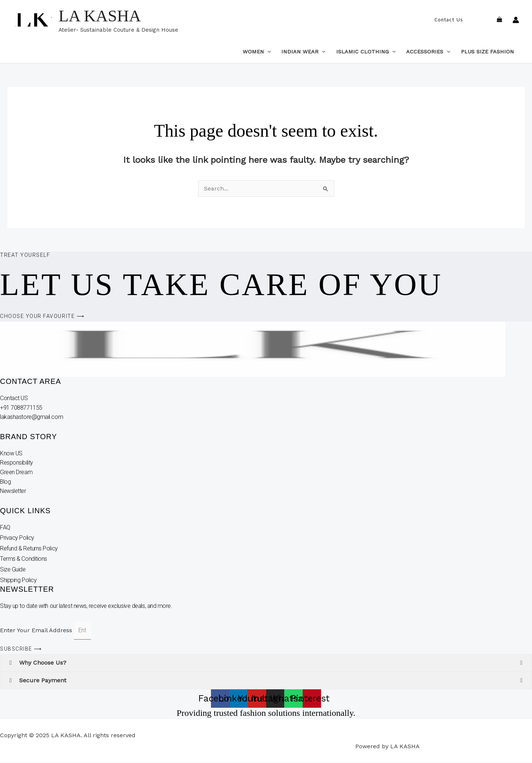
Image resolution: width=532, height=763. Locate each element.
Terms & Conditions (24, 559)
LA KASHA (100, 16)
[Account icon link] (516, 20)
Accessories (428, 52)
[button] (449, 20)
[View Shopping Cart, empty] (499, 20)
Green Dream (17, 472)
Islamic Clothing (366, 52)
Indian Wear (303, 52)
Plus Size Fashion (487, 52)
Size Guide (13, 569)
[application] (267, 52)
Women (257, 52)
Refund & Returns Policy (29, 548)
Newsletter (14, 491)
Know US (12, 453)
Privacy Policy (17, 538)
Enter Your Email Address (37, 630)
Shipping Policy (18, 580)
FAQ (5, 527)
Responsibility (17, 463)
